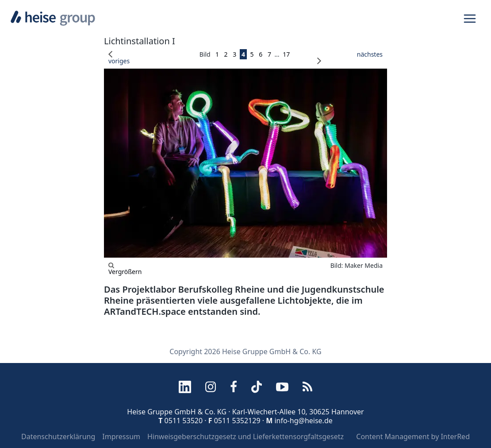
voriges (119, 58)
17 (286, 54)
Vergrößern (125, 268)
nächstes (350, 58)
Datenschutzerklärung (58, 436)
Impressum (121, 436)
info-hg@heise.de (303, 421)
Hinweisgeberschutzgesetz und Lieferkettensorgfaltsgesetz (245, 436)
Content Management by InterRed (413, 436)
